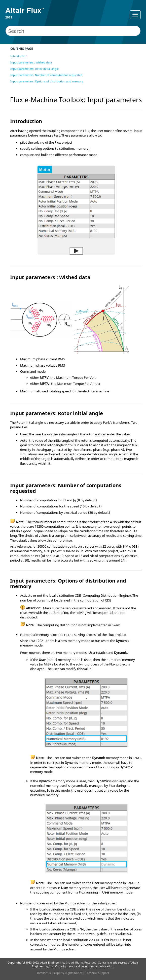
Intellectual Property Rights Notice (60, 973)
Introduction (19, 56)
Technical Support (97, 973)
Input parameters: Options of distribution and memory (47, 81)
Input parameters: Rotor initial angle (34, 69)
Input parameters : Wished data (31, 62)
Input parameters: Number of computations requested (46, 75)
